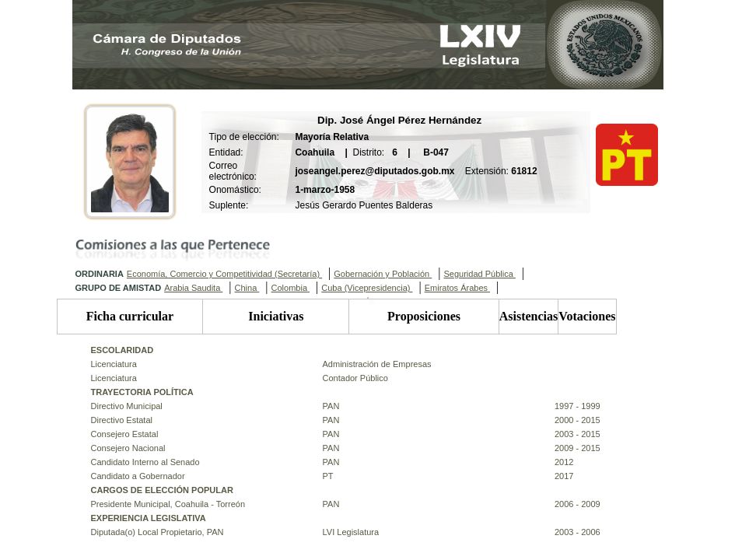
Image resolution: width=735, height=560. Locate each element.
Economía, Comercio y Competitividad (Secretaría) (224, 274)
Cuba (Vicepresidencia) (367, 288)
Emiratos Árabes (457, 288)
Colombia (291, 288)
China (247, 288)
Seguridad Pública (479, 274)
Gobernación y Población (383, 274)
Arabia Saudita (193, 288)
